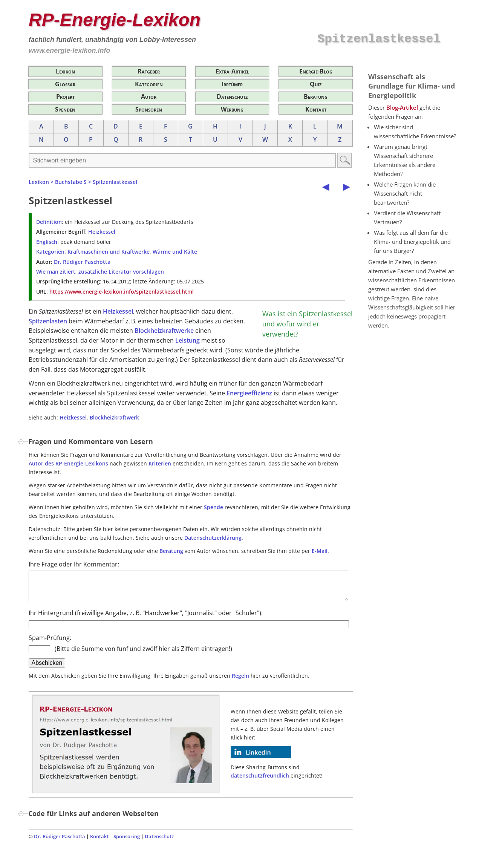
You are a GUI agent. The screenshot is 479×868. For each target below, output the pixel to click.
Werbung (232, 109)
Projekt (65, 96)
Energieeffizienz (249, 393)
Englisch (47, 242)
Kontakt (316, 109)
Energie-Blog (316, 71)
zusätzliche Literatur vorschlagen (121, 272)
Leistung (187, 340)
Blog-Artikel (402, 107)
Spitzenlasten (48, 321)
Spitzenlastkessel (115, 182)
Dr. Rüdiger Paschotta (82, 262)
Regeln (240, 681)
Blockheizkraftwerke (164, 331)
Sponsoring (127, 842)
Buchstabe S (71, 182)
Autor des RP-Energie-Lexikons (68, 463)
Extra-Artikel (232, 71)
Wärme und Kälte (175, 252)
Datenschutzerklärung (213, 538)
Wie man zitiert (56, 272)
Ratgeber (149, 71)
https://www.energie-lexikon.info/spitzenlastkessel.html (122, 292)
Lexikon (65, 71)
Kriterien (160, 463)
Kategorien (149, 84)
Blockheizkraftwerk (114, 417)
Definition (49, 222)
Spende (213, 507)
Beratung (316, 96)
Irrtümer (232, 84)
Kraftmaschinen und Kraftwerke (109, 252)
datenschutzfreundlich (260, 781)
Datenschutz (232, 96)
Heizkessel (102, 232)
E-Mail (320, 551)
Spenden (65, 109)
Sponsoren (149, 109)
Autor (149, 96)
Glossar (65, 84)
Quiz (316, 84)
